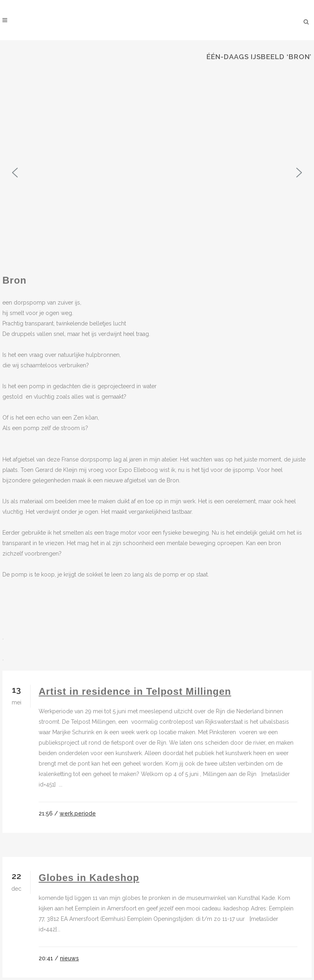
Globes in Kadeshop (89, 878)
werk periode (78, 813)
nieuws (69, 958)
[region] (157, 173)
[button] (15, 173)
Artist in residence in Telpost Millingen (135, 691)
